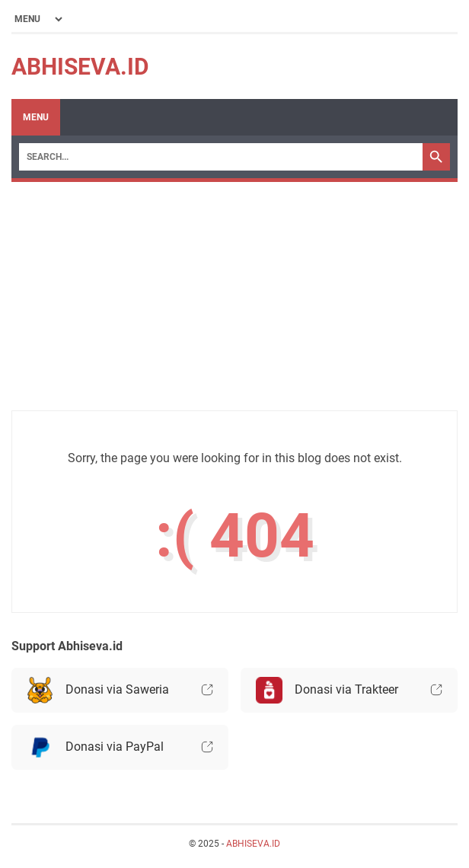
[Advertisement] (234, 304)
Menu (36, 117)
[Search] (221, 157)
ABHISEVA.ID (80, 67)
